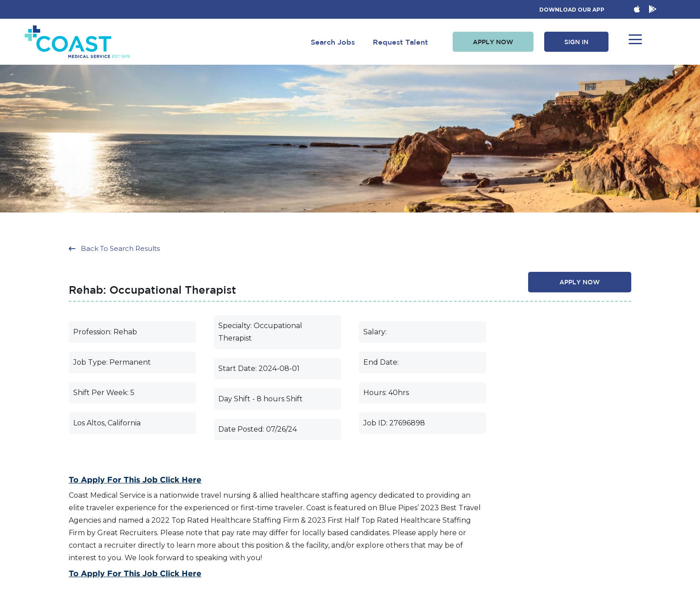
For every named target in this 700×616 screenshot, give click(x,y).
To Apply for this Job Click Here (135, 479)
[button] (493, 42)
